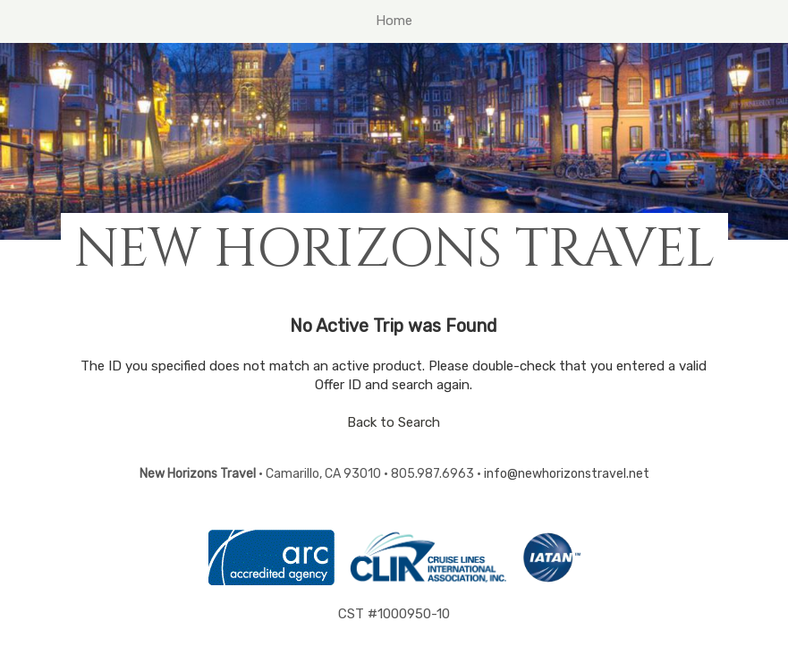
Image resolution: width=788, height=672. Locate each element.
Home (394, 21)
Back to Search (394, 422)
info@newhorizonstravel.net (567, 474)
